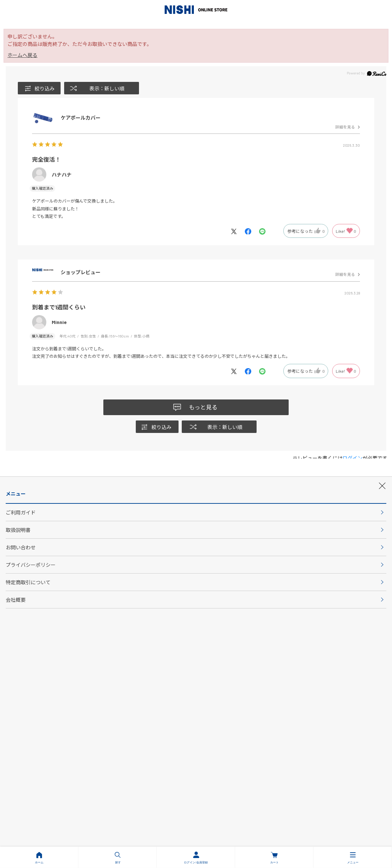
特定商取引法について (285, 675)
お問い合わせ (258, 657)
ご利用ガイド (134, 657)
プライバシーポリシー (107, 675)
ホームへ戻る (22, 55)
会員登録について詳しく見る (196, 623)
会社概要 (196, 694)
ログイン (352, 458)
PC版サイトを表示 (275, 763)
